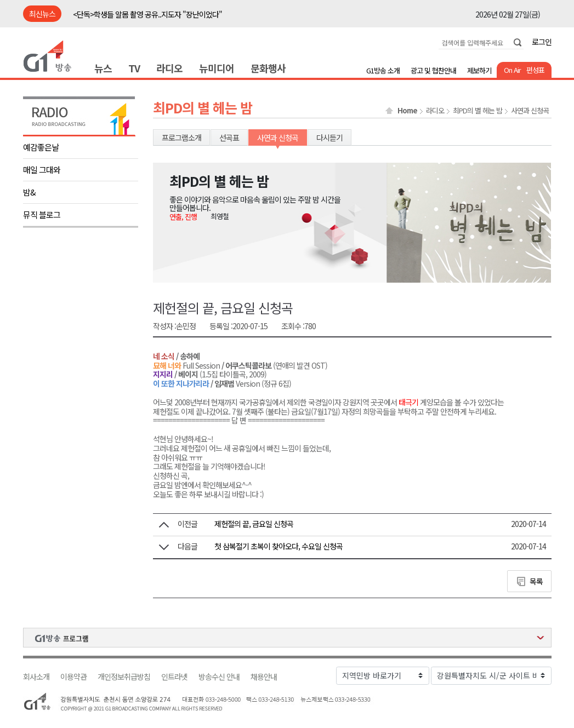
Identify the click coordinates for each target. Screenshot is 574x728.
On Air (512, 70)
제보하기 (479, 70)
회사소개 (36, 677)
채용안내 (264, 677)
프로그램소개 (181, 137)
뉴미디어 (217, 68)
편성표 (535, 70)
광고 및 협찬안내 (433, 70)
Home (407, 111)
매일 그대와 (42, 170)
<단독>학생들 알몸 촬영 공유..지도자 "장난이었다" (147, 14)
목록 (536, 581)
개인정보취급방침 (124, 677)
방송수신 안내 (219, 677)
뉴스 (103, 68)
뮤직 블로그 (42, 214)
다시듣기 (329, 137)
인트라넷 (174, 677)
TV (134, 68)
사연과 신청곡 (530, 111)
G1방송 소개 (383, 70)
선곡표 (229, 137)
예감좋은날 (41, 147)
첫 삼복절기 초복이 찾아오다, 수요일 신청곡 (279, 546)
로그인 (542, 42)
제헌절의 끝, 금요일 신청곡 (254, 524)
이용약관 (73, 677)
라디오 (169, 68)
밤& (29, 192)
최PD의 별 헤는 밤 (478, 111)
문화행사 (268, 68)
